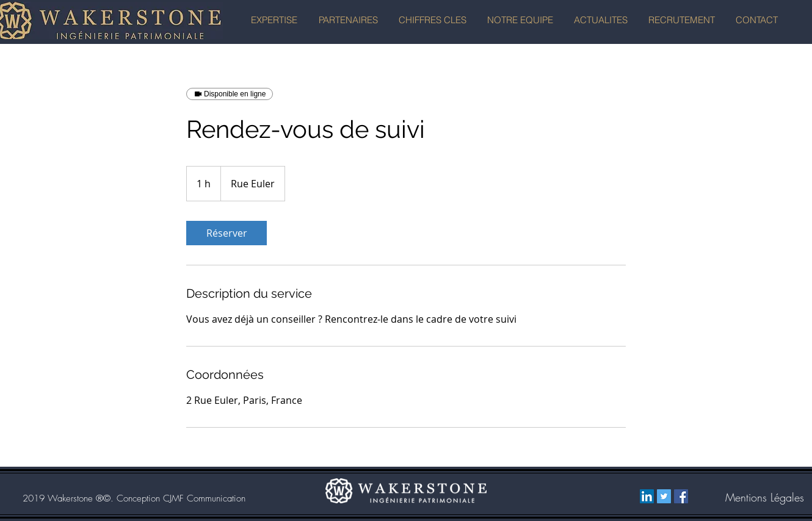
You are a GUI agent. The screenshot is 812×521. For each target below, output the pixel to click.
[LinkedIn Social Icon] (647, 496)
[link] (227, 233)
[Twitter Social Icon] (664, 496)
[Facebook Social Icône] (681, 496)
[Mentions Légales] (764, 498)
